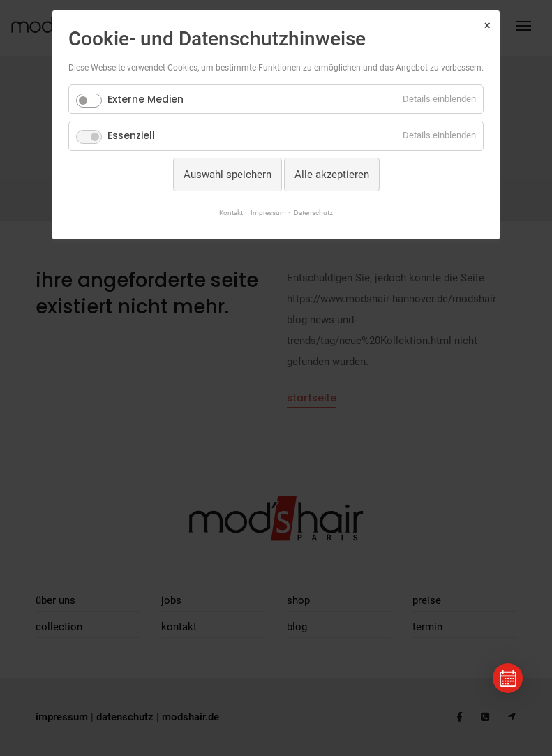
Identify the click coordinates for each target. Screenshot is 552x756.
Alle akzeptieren (332, 175)
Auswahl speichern (227, 175)
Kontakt (231, 213)
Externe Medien (146, 99)
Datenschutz (313, 213)
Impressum (268, 213)
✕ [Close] (487, 26)
